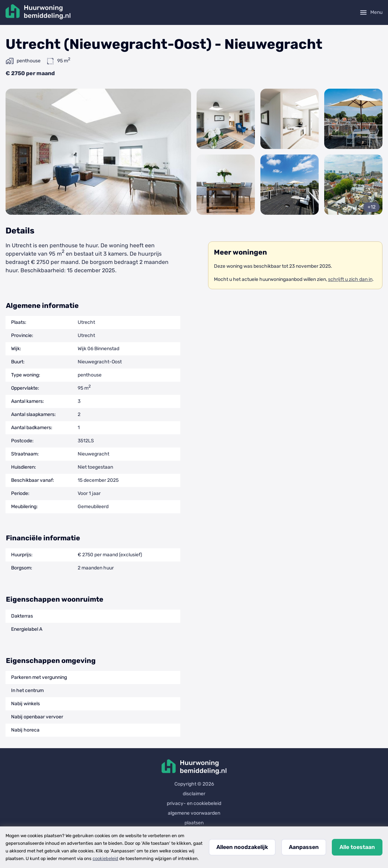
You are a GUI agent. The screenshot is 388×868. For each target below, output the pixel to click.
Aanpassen (304, 847)
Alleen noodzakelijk (242, 847)
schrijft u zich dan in (350, 279)
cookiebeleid (105, 858)
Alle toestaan (357, 847)
